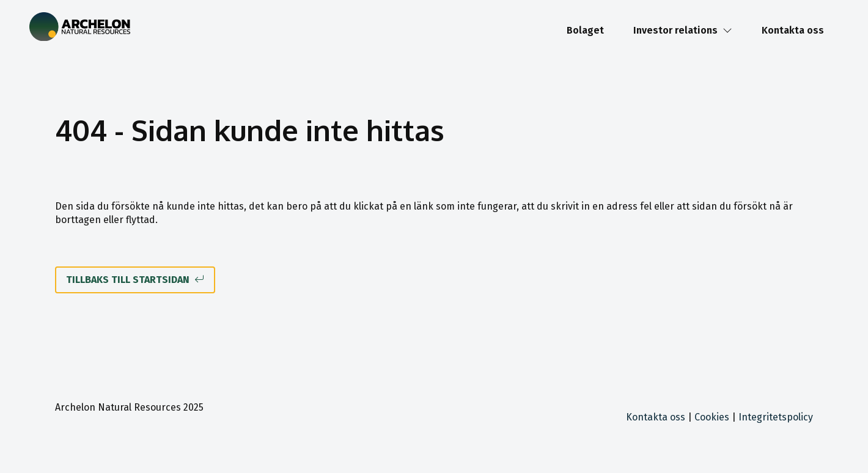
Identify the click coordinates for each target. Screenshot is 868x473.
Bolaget (585, 30)
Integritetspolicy (776, 417)
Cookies (712, 417)
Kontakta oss (793, 30)
